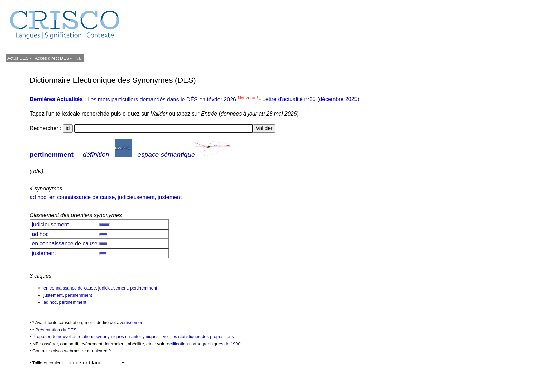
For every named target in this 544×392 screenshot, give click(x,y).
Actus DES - (19, 58)
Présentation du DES (56, 330)
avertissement (131, 322)
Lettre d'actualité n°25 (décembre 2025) (311, 100)
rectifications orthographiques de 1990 (203, 344)
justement (170, 197)
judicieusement (136, 197)
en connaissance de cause (82, 197)
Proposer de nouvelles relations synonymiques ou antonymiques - (98, 337)
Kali (79, 58)
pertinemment (52, 154)
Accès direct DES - (53, 58)
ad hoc (38, 197)
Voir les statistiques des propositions (198, 337)
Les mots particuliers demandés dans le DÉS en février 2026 (173, 100)
